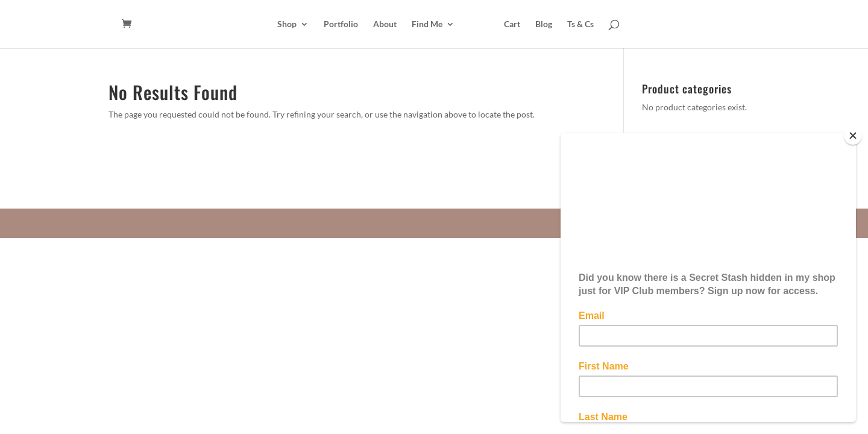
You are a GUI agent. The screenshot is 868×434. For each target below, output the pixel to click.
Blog (544, 24)
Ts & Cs (580, 24)
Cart (512, 24)
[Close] (853, 136)
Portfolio (341, 24)
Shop (287, 24)
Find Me (427, 24)
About (385, 24)
